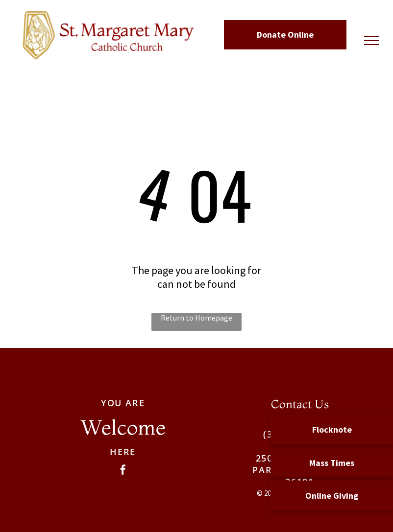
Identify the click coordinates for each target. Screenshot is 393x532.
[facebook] (123, 471)
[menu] (371, 41)
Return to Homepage (196, 318)
